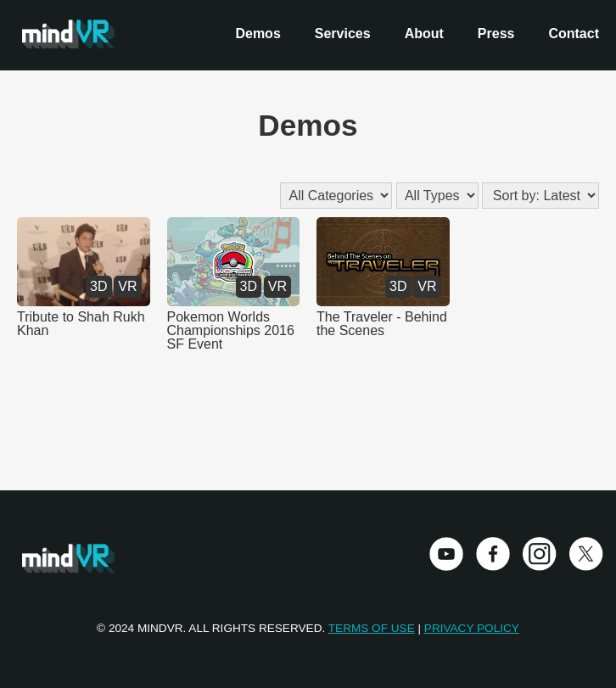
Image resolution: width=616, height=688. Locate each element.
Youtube (446, 554)
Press (496, 34)
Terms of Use (372, 628)
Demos (258, 34)
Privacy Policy (472, 628)
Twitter (586, 554)
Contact (574, 34)
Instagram (540, 554)
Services (343, 34)
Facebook (493, 554)
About (424, 34)
